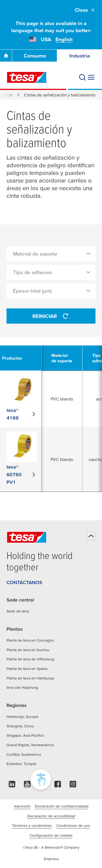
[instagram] (73, 786)
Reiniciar (51, 316)
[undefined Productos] (15, 358)
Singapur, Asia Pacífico (25, 735)
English (64, 39)
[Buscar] (82, 77)
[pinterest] (42, 786)
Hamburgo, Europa (22, 717)
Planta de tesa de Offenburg (30, 659)
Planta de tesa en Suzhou (28, 650)
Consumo (35, 56)
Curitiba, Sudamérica (24, 754)
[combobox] (51, 254)
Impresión (22, 806)
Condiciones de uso (73, 825)
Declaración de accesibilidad (51, 816)
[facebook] (58, 786)
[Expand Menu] (91, 77)
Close (85, 10)
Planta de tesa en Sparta (27, 669)
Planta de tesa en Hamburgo (30, 678)
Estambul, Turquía (21, 764)
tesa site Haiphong (22, 687)
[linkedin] (12, 786)
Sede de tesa (18, 611)
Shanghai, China (20, 726)
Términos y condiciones (32, 825)
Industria (80, 56)
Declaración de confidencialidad (62, 806)
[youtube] (27, 786)
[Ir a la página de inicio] (6, 56)
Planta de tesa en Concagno (30, 640)
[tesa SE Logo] (27, 77)
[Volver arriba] (91, 536)
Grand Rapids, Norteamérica (30, 745)
